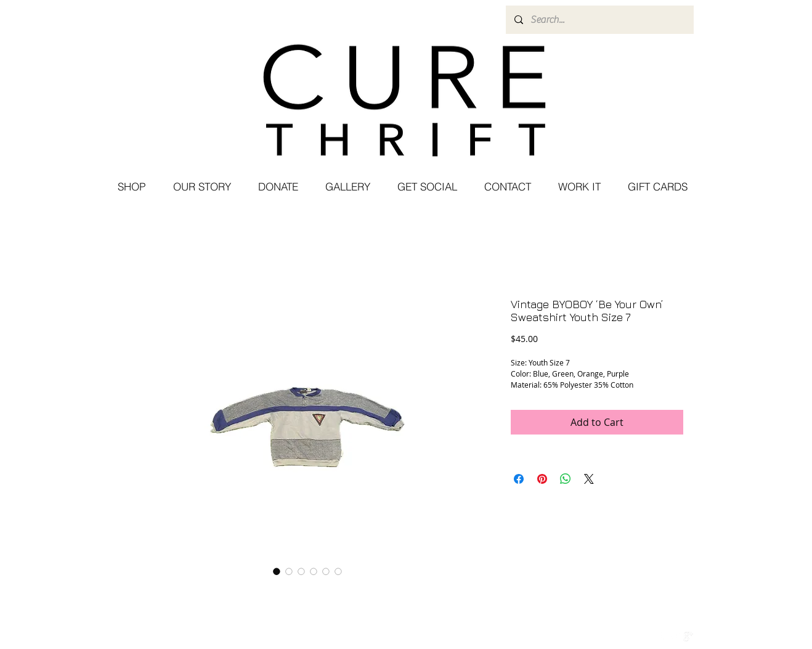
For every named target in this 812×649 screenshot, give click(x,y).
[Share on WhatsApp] (566, 479)
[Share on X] (589, 479)
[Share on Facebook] (519, 479)
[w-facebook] (662, 637)
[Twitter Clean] (675, 637)
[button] (427, 187)
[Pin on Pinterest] (542, 479)
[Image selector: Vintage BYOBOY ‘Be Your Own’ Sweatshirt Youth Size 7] (277, 571)
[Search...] (599, 20)
